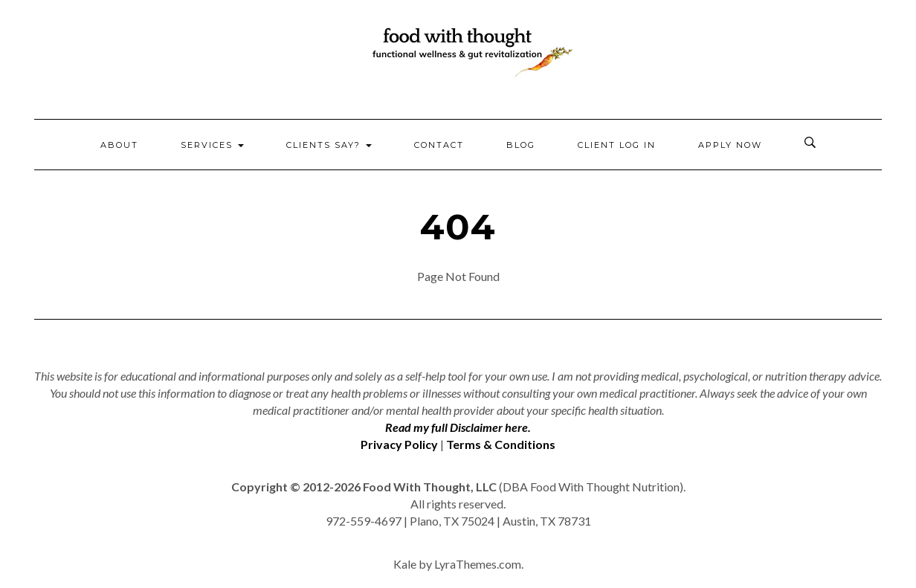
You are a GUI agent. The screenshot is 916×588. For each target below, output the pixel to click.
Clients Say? (329, 145)
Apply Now (730, 145)
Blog (521, 145)
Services (212, 145)
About (119, 145)
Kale (405, 564)
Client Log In (617, 145)
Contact (439, 145)
